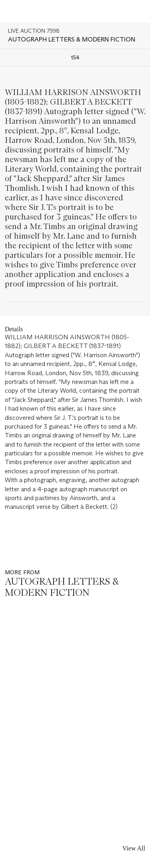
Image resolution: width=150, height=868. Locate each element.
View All (134, 848)
